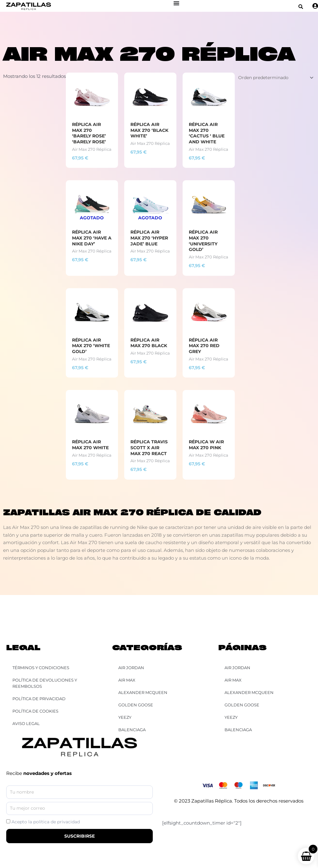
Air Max (233, 680)
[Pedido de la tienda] (272, 78)
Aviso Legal (26, 723)
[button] (301, 7)
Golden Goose (242, 705)
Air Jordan (237, 668)
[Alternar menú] (177, 3)
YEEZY (231, 717)
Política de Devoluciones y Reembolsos (45, 683)
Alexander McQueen (249, 692)
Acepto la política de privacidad (46, 822)
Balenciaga (238, 730)
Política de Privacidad (39, 699)
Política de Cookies (35, 711)
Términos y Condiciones (41, 668)
